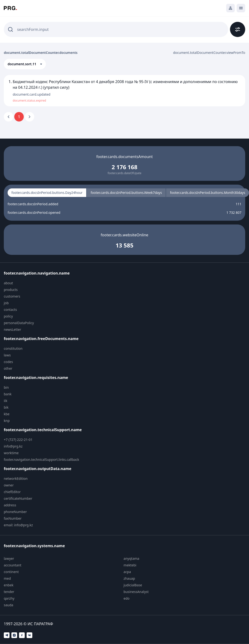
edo (127, 598)
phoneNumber (15, 512)
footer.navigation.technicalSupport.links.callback (41, 460)
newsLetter (12, 329)
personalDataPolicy (19, 323)
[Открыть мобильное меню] (241, 8)
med (7, 578)
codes (8, 362)
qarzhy (9, 598)
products (11, 290)
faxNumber (13, 518)
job (6, 303)
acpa (127, 572)
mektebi (130, 565)
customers (12, 296)
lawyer (9, 558)
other (8, 368)
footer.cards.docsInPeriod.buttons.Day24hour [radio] (47, 193)
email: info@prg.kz (18, 525)
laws (7, 355)
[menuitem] (45, 283)
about (8, 283)
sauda (9, 605)
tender (9, 592)
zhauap (129, 578)
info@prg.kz (13, 446)
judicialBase (133, 585)
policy (8, 316)
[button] (25, 64)
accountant (13, 565)
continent (11, 572)
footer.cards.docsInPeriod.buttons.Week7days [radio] (126, 193)
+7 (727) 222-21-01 (18, 440)
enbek (9, 585)
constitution (13, 348)
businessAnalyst (136, 592)
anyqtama (131, 558)
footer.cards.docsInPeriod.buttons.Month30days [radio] (207, 193)
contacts (10, 310)
